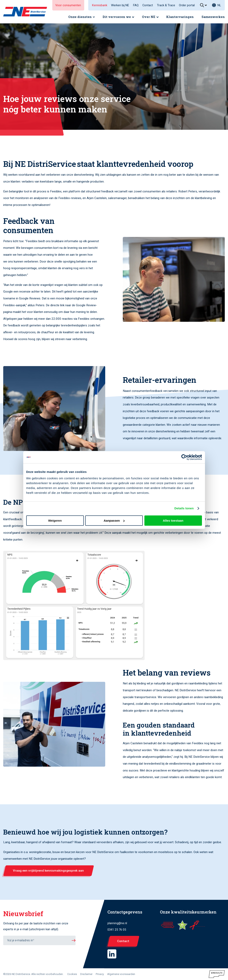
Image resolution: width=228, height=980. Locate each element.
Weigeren (55, 521)
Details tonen (184, 508)
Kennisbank (100, 5)
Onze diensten (80, 17)
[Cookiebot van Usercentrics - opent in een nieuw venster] (184, 457)
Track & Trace (166, 5)
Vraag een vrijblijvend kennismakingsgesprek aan (48, 871)
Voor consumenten (68, 5)
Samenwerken (213, 17)
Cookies (72, 974)
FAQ (136, 5)
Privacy (100, 974)
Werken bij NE (120, 5)
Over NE (149, 17)
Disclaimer (86, 974)
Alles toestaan (173, 521)
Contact (148, 5)
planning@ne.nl (117, 923)
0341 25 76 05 (117, 930)
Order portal (187, 5)
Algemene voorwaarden (121, 974)
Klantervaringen (180, 17)
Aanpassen (114, 521)
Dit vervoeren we (117, 17)
